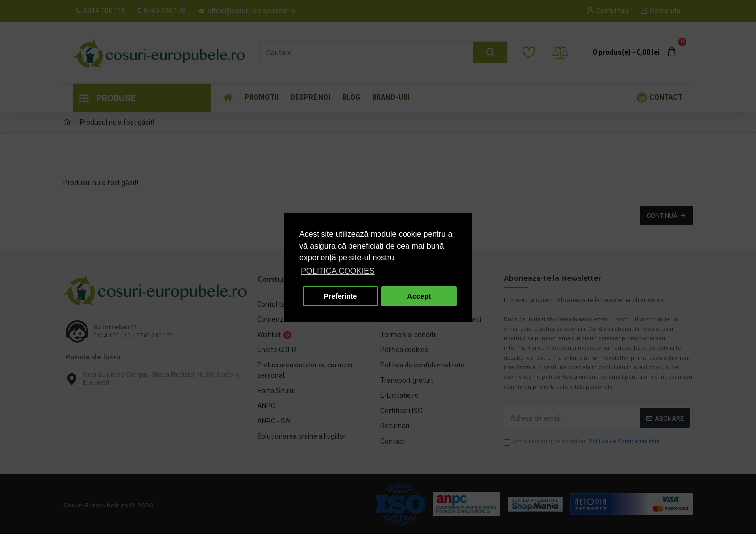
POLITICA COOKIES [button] (337, 271)
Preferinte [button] (340, 296)
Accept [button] (419, 296)
